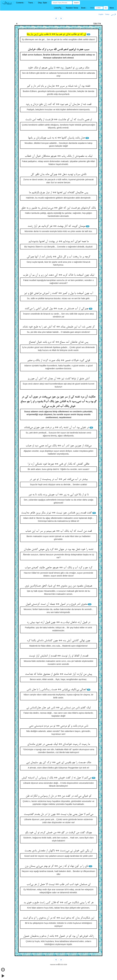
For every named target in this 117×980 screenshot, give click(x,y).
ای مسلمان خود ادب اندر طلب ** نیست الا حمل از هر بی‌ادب (59, 884)
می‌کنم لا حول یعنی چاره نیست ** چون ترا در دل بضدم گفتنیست (58, 814)
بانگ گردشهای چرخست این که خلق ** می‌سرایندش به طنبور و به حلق (58, 208)
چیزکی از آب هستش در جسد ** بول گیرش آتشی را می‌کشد (56, 309)
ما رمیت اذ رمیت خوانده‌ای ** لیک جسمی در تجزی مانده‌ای (59, 744)
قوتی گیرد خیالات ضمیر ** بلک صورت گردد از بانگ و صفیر (58, 360)
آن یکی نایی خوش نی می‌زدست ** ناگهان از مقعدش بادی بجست (59, 851)
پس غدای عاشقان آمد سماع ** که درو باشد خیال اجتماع (58, 342)
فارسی (113, 14)
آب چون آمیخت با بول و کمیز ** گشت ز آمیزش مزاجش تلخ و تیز (59, 293)
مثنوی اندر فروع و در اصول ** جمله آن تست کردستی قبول (56, 604)
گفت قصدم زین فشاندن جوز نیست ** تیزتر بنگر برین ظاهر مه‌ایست (56, 513)
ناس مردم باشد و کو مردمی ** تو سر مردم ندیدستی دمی (58, 726)
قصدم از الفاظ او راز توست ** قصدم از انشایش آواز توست (58, 656)
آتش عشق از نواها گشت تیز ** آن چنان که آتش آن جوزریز (59, 379)
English (101, 14)
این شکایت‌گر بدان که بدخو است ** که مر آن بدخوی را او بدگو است (59, 918)
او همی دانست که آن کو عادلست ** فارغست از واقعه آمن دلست (58, 120)
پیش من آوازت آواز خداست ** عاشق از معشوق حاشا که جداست (59, 674)
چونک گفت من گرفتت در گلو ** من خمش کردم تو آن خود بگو (58, 833)
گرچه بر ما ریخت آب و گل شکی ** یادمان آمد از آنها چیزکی (58, 257)
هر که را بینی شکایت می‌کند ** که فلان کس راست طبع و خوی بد (59, 903)
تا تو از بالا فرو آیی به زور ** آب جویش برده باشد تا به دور (59, 495)
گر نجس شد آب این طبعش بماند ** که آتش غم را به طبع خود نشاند (59, 327)
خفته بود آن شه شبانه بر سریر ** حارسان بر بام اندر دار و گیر (59, 86)
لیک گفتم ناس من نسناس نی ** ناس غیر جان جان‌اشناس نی (58, 708)
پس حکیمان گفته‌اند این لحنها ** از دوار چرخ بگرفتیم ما (59, 193)
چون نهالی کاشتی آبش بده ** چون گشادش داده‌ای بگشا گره (59, 641)
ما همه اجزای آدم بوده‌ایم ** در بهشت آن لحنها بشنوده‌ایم (58, 242)
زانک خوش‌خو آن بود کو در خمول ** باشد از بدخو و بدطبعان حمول (58, 936)
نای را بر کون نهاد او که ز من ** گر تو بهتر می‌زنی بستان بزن (56, 866)
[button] (21, 3)
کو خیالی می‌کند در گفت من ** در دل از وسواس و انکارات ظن (59, 796)
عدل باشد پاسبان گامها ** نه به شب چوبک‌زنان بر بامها (56, 138)
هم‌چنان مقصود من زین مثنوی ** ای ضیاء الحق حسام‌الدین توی (58, 586)
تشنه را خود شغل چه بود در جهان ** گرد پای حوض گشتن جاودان (59, 549)
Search (76, 3)
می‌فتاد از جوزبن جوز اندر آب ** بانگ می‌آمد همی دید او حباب (59, 446)
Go (106, 8)
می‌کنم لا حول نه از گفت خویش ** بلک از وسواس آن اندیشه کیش (56, 778)
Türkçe (107, 14)
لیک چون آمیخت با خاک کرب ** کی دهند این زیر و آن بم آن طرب (58, 275)
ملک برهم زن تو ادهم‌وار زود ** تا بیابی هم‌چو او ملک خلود (59, 68)
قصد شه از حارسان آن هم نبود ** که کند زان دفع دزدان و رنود (58, 104)
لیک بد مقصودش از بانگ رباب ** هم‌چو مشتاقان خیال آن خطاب (58, 156)
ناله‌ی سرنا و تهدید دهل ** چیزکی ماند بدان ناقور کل (59, 174)
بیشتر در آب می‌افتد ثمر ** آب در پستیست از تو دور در (59, 479)
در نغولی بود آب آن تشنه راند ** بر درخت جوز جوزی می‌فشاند (56, 428)
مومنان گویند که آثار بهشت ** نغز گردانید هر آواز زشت (56, 226)
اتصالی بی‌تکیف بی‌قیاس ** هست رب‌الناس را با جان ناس (56, 690)
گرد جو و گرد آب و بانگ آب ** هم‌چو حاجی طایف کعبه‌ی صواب (58, 568)
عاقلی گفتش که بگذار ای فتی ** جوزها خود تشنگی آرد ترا (59, 464)
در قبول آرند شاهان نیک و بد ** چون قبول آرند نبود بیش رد (59, 622)
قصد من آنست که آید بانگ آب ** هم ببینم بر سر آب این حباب (58, 531)
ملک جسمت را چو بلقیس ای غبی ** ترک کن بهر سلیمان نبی (59, 763)
